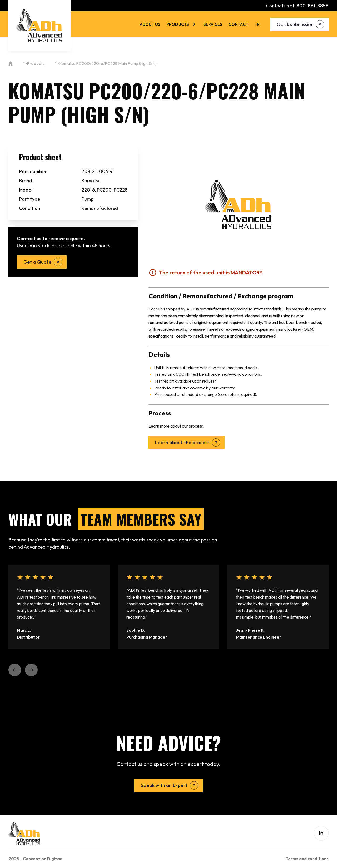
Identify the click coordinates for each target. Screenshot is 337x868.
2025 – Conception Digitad (35, 859)
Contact (238, 24)
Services (213, 24)
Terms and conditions (307, 859)
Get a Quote (38, 262)
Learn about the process (182, 442)
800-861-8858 (313, 6)
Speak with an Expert (164, 785)
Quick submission (295, 24)
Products (178, 24)
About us (150, 24)
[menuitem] (257, 24)
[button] (15, 670)
